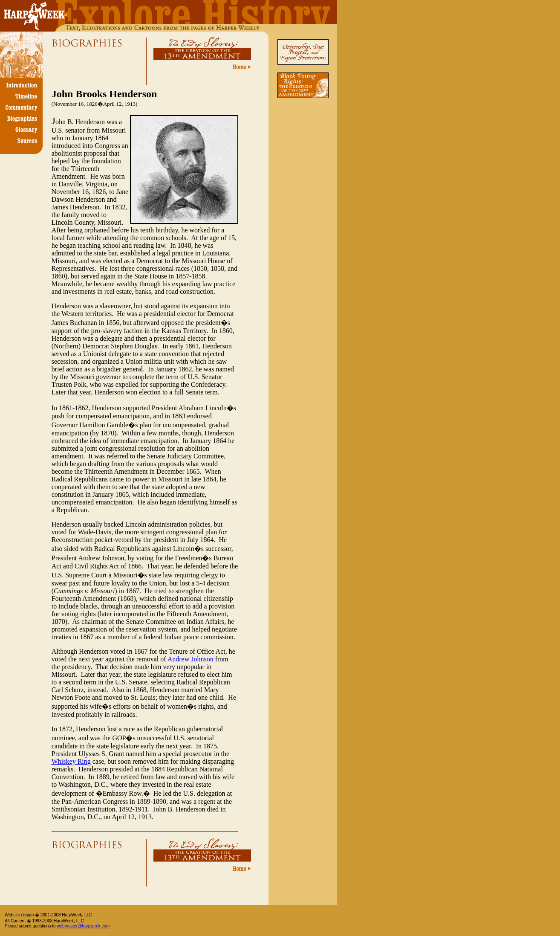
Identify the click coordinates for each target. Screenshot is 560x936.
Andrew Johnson (191, 659)
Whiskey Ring (71, 761)
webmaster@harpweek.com (83, 926)
